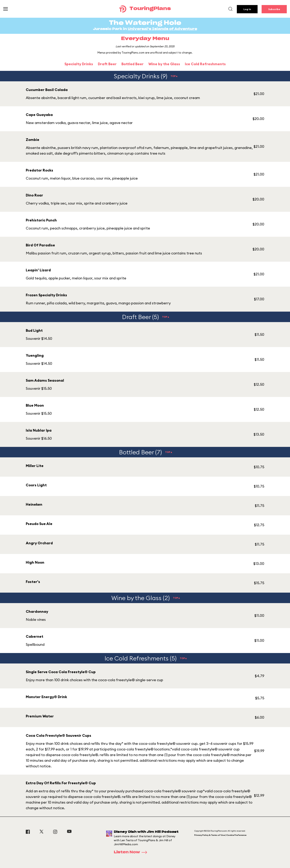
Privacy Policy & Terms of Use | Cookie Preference (220, 835)
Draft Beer (107, 64)
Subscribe (274, 9)
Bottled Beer (133, 64)
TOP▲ (174, 76)
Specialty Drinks (79, 64)
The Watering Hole (145, 23)
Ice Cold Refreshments (205, 64)
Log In (247, 9)
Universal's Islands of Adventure (162, 29)
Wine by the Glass (164, 64)
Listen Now (132, 852)
